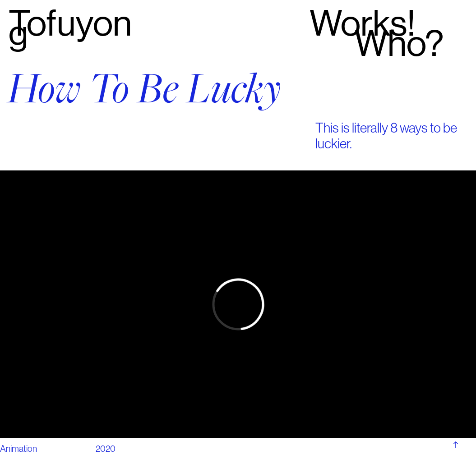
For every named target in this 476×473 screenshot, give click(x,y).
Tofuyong (70, 28)
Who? (399, 44)
